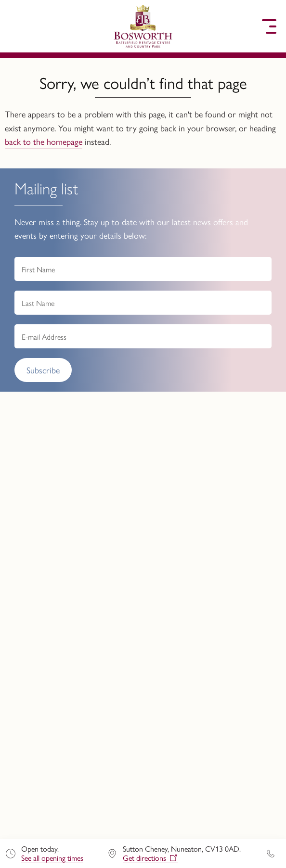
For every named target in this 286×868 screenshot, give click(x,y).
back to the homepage (44, 141)
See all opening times (52, 858)
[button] (17, 26)
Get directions (144, 858)
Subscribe (43, 370)
